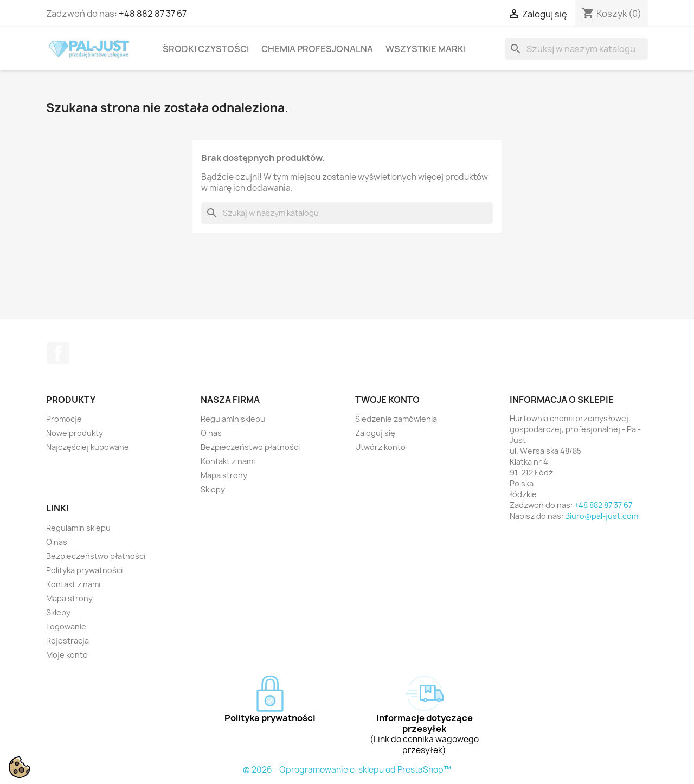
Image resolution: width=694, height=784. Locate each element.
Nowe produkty (75, 433)
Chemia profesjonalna (317, 49)
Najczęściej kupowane (88, 447)
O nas (211, 433)
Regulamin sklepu (233, 419)
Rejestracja (68, 641)
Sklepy (213, 489)
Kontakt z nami (228, 461)
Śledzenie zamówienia (396, 419)
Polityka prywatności (84, 570)
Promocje (64, 419)
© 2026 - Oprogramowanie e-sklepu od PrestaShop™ (347, 770)
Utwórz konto (380, 447)
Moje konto (67, 655)
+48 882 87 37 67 (153, 14)
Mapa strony (224, 475)
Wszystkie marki (426, 49)
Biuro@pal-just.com (602, 516)
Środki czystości (206, 49)
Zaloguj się (375, 433)
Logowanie (66, 626)
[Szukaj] (576, 49)
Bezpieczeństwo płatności (250, 447)
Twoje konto (387, 400)
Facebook (58, 353)
